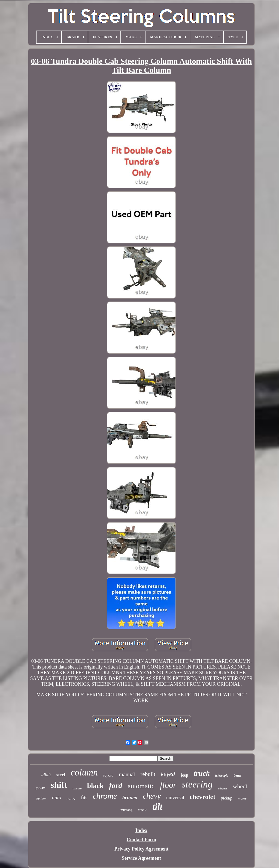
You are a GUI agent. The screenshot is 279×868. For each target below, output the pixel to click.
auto (57, 797)
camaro (77, 788)
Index (141, 830)
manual (127, 774)
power (40, 788)
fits (84, 798)
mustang (126, 810)
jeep (184, 775)
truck (202, 773)
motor (242, 798)
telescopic (222, 775)
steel (61, 775)
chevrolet (202, 797)
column (84, 772)
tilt (157, 807)
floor (168, 785)
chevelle (71, 799)
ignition (41, 798)
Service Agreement (141, 858)
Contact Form (141, 840)
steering (197, 784)
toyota (108, 775)
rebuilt (148, 774)
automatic (141, 786)
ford (116, 785)
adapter (223, 788)
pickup (227, 798)
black (95, 786)
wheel (240, 786)
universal (175, 798)
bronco (130, 797)
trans (238, 775)
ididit (46, 775)
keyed (168, 774)
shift (59, 785)
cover (142, 810)
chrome (105, 796)
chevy (152, 796)
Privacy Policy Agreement (142, 849)
